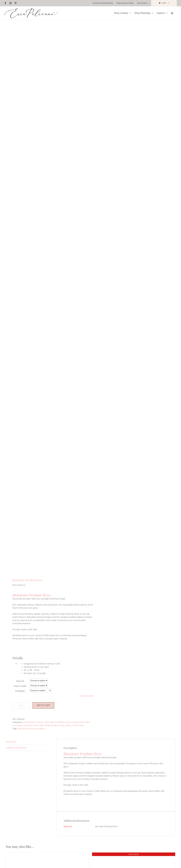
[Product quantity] (21, 705)
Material (20, 681)
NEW (47, 725)
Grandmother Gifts (80, 722)
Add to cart (43, 705)
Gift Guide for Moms (34, 722)
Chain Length (20, 686)
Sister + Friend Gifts (75, 725)
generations (39, 729)
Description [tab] (11, 742)
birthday (22, 729)
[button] (172, 13)
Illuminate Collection (23, 725)
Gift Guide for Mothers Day (57, 722)
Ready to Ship (58, 725)
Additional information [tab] (16, 748)
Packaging (20, 691)
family (29, 729)
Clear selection (86, 696)
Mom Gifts (39, 725)
